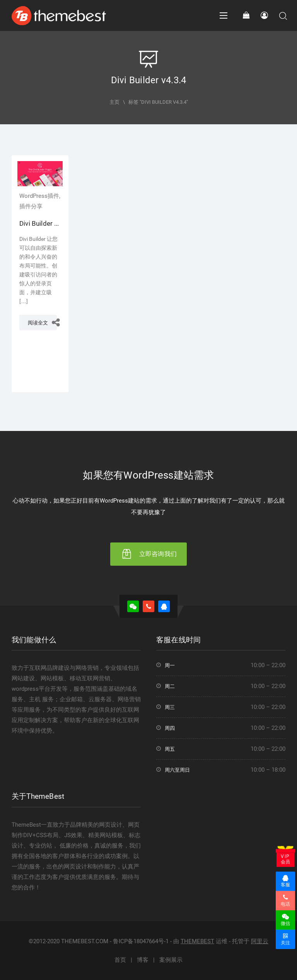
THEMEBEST (197, 941)
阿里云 (260, 941)
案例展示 (171, 960)
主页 (114, 102)
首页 (120, 960)
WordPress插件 (39, 196)
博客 (143, 960)
